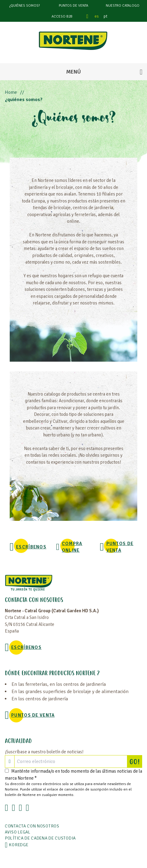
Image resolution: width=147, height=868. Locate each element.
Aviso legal (18, 832)
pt (105, 16)
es (97, 16)
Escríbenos (31, 547)
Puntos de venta (73, 6)
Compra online (72, 547)
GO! (136, 761)
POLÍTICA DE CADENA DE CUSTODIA (40, 838)
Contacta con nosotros (32, 826)
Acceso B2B (62, 16)
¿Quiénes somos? (25, 6)
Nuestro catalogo (123, 6)
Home (11, 92)
